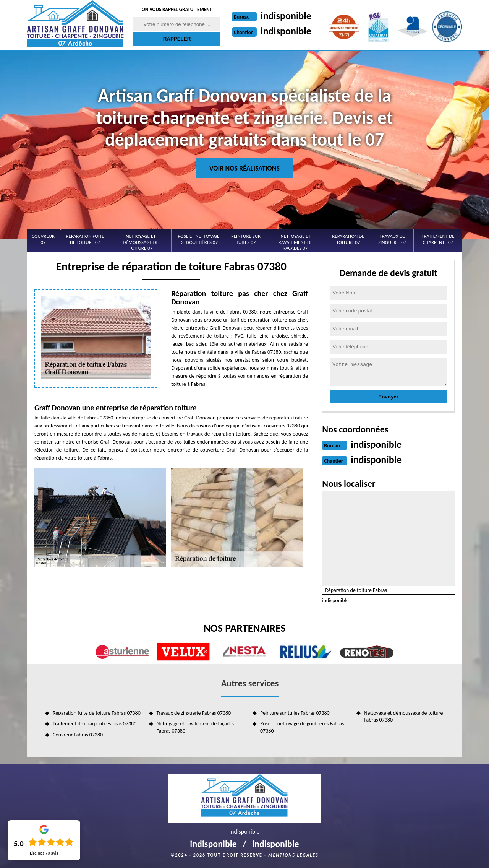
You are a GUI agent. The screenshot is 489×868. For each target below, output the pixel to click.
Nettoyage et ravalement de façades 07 (296, 242)
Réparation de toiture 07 (348, 239)
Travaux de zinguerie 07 (392, 239)
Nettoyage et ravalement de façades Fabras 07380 (196, 727)
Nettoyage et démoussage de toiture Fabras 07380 (404, 716)
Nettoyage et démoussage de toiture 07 (141, 242)
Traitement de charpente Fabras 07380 (95, 724)
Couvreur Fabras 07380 (78, 735)
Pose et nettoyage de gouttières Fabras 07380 (302, 727)
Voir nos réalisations (244, 168)
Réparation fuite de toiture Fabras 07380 (97, 713)
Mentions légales (293, 855)
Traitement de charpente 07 (438, 239)
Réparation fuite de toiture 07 (85, 239)
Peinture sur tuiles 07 (246, 239)
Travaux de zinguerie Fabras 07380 (194, 713)
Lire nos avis (44, 853)
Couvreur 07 (43, 239)
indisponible (286, 16)
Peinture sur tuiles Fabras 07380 (295, 713)
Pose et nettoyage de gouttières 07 (198, 239)
